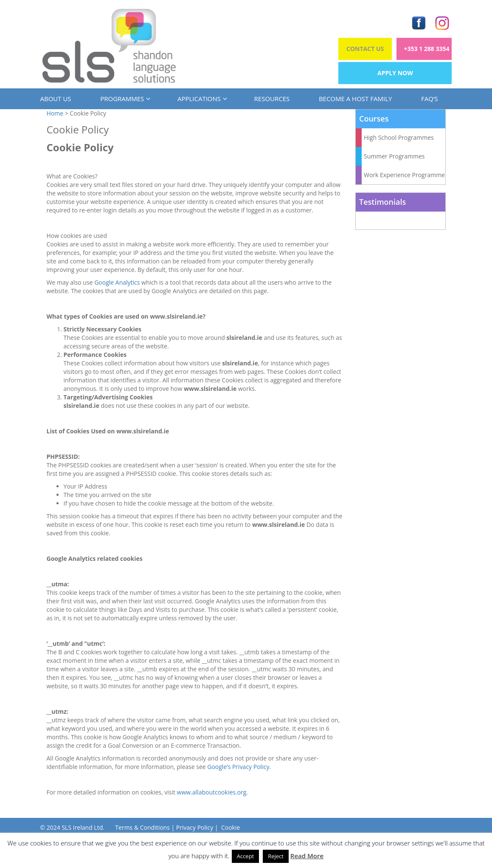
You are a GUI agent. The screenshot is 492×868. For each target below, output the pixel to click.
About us (56, 99)
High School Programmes (399, 137)
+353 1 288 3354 (427, 49)
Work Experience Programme (404, 175)
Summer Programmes (394, 156)
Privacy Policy (195, 827)
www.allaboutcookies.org (212, 792)
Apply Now (395, 73)
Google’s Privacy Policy (238, 767)
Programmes (124, 99)
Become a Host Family (355, 99)
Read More (307, 856)
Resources (272, 99)
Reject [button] (276, 856)
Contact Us (365, 49)
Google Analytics (117, 282)
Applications (201, 99)
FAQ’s (430, 99)
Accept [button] (246, 856)
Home (55, 113)
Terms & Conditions (142, 827)
